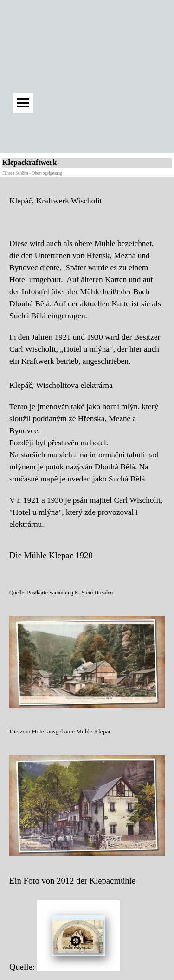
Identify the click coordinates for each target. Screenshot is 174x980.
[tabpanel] (87, 358)
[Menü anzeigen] (23, 103)
